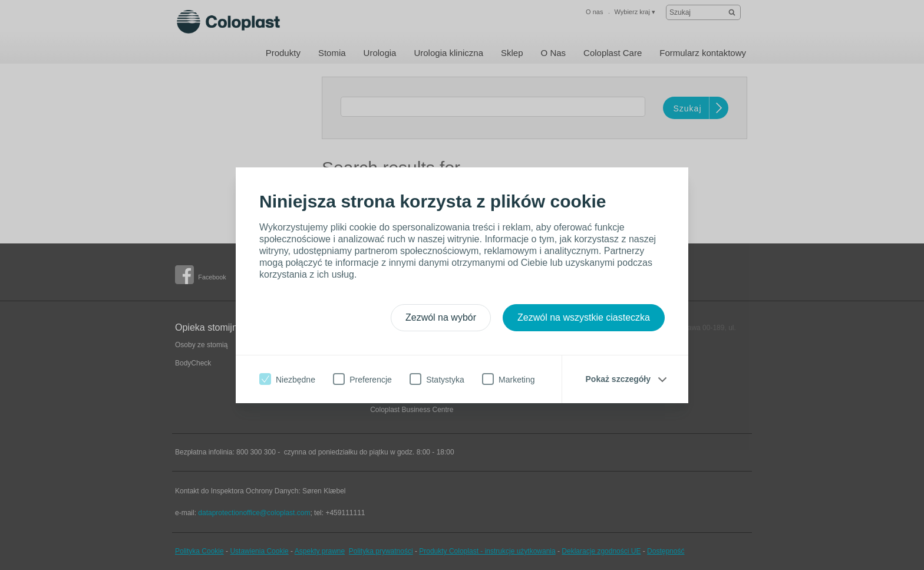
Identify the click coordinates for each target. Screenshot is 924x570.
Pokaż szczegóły (618, 379)
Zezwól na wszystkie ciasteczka (584, 317)
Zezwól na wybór (441, 317)
